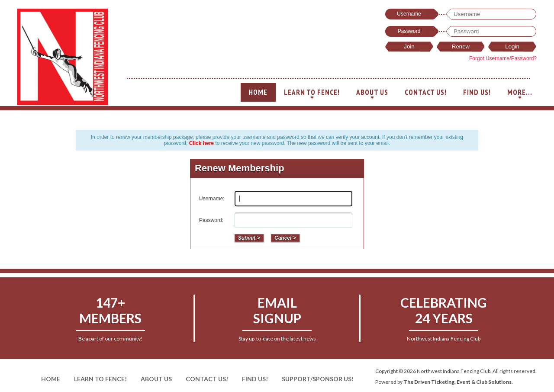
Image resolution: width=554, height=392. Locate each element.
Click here (201, 143)
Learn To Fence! (312, 95)
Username (409, 14)
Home (258, 95)
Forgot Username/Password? (503, 58)
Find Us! (477, 92)
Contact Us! (426, 92)
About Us (372, 95)
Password (409, 31)
